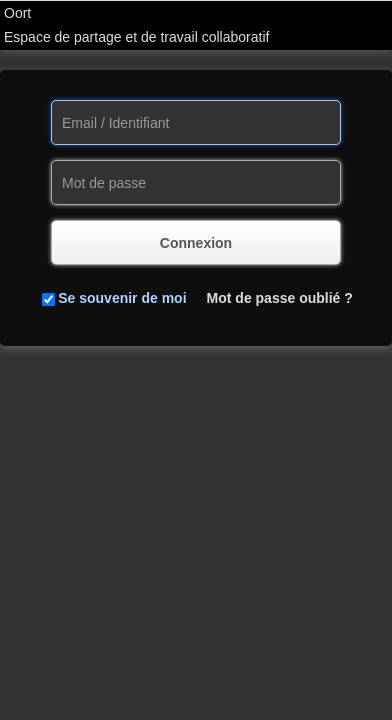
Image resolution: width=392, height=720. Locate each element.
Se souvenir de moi (122, 298)
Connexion (196, 243)
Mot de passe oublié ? (280, 298)
